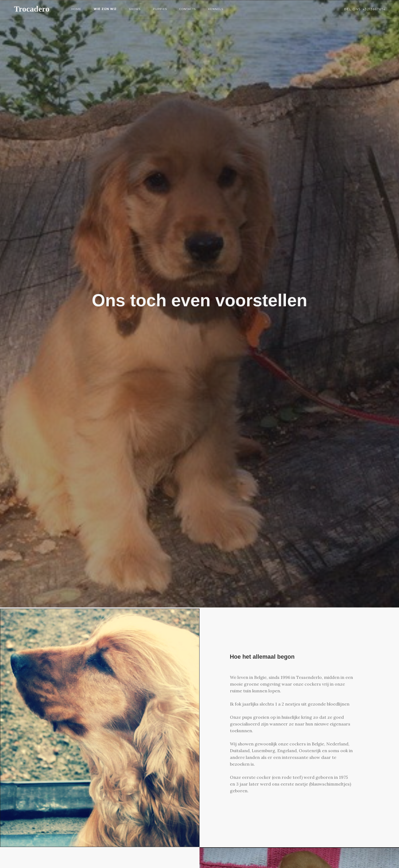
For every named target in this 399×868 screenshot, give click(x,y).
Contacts (188, 9)
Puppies (160, 9)
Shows (135, 9)
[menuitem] (76, 9)
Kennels (216, 9)
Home (76, 9)
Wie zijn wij (105, 9)
